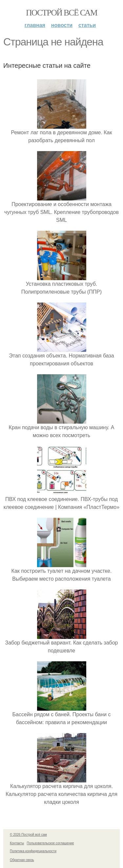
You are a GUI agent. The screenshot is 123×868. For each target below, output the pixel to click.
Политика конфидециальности (33, 851)
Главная (35, 25)
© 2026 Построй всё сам (28, 835)
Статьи (87, 25)
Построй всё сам (61, 13)
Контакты (17, 843)
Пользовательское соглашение (51, 843)
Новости (62, 25)
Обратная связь (22, 860)
